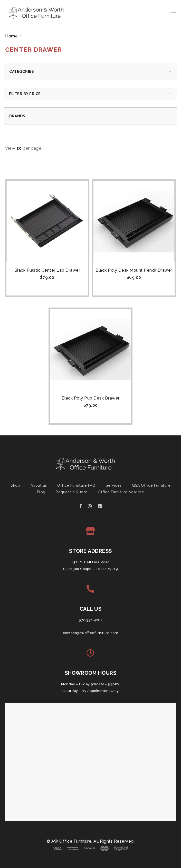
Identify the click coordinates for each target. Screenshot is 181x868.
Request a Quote (72, 492)
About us (39, 485)
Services (114, 485)
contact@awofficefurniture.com (91, 633)
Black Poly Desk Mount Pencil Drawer (134, 270)
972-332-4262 (90, 620)
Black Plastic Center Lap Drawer (47, 270)
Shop (15, 485)
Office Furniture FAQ (76, 485)
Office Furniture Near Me (121, 492)
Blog (41, 492)
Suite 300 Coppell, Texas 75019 (90, 569)
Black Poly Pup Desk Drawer (91, 398)
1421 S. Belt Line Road (91, 562)
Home (11, 36)
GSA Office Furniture (151, 485)
